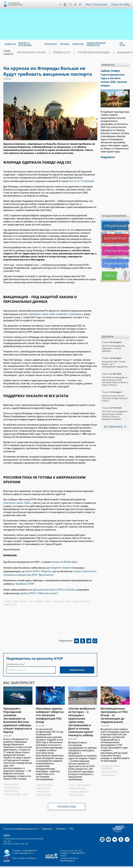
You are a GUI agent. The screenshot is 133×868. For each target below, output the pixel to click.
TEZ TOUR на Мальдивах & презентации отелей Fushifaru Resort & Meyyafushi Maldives (115, 409)
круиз (69, 596)
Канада (7, 596)
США (15, 596)
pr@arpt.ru (32, 852)
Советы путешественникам (116, 244)
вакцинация (59, 596)
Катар (72, 779)
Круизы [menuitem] (65, 44)
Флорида (40, 596)
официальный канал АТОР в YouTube (51, 585)
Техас (31, 596)
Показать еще (67, 801)
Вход (89, 4)
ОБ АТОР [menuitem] (122, 44)
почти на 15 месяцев (80, 181)
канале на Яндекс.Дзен (63, 560)
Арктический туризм (28, 52)
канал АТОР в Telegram (37, 568)
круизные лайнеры (82, 596)
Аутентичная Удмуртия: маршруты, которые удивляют (113, 342)
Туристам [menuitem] (78, 44)
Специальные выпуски (115, 219)
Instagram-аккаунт (60, 565)
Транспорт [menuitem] (51, 44)
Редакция (42, 823)
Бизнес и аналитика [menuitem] (25, 44)
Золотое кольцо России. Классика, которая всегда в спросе (115, 392)
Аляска (23, 596)
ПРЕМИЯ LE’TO (54, 52)
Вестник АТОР (110, 232)
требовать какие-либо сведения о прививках (54, 313)
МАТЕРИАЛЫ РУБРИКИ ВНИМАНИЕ (111, 762)
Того (49, 596)
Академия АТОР (108, 52)
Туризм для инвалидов (80, 52)
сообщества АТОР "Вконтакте (31, 571)
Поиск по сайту (121, 4)
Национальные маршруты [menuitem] (96, 44)
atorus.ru (60, 866)
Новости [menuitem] (10, 44)
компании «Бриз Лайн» (16, 501)
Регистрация (101, 4)
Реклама (55, 823)
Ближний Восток (11, 785)
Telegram (81, 4)
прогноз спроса (43, 786)
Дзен (61, 4)
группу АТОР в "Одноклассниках (37, 588)
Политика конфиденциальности (19, 823)
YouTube (66, 4)
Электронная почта (15, 659)
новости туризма (44, 789)
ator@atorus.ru (26, 847)
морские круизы (11, 779)
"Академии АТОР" (24, 580)
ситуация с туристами (78, 786)
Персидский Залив (12, 782)
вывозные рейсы (84, 779)
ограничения (10, 599)
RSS (65, 823)
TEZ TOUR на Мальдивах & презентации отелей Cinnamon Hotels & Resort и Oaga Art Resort (115, 375)
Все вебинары (112, 420)
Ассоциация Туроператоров (16, 4)
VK (71, 4)
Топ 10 (106, 269)
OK (76, 4)
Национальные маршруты (116, 257)
